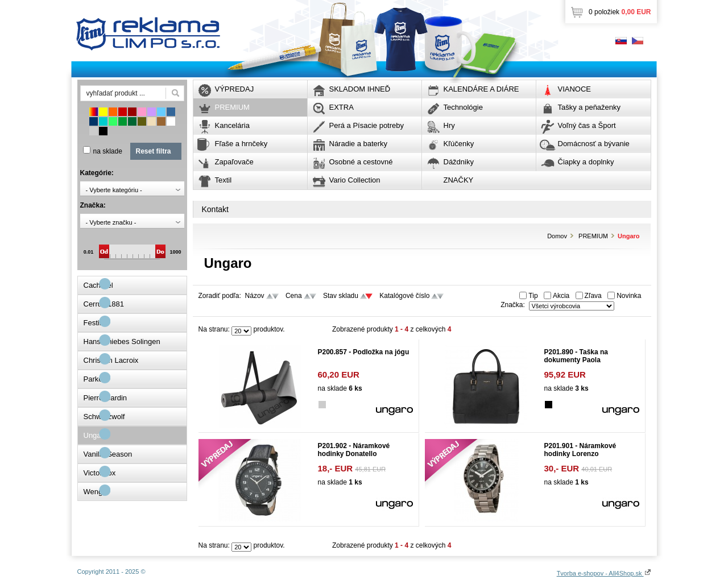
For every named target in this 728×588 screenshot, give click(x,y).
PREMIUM (593, 236)
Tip (533, 296)
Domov (557, 236)
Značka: (513, 305)
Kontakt (215, 209)
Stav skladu (341, 296)
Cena (294, 296)
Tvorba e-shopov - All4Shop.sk (604, 573)
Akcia (561, 296)
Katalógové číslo (404, 296)
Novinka (629, 296)
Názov (255, 296)
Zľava (593, 296)
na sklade (108, 151)
